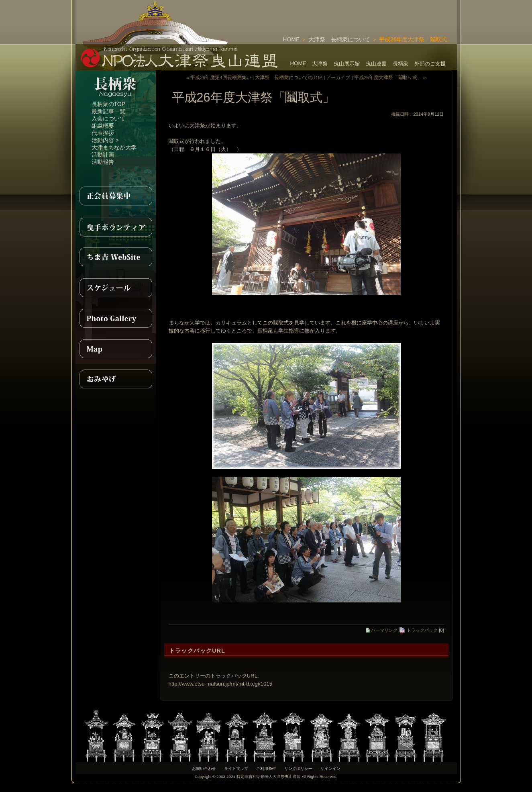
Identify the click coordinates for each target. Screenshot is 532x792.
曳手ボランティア (116, 227)
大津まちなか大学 (114, 147)
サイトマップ (236, 769)
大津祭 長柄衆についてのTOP (289, 77)
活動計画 (103, 155)
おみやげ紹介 (116, 379)
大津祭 (320, 64)
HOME (291, 39)
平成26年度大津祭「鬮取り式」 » (390, 77)
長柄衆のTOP (109, 104)
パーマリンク (382, 630)
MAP (116, 349)
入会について (108, 118)
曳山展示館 (347, 64)
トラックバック (418, 630)
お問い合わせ (204, 769)
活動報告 (103, 162)
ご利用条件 (266, 769)
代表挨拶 (103, 133)
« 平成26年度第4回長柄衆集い (219, 77)
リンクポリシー (298, 769)
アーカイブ (338, 77)
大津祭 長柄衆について (339, 39)
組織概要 (103, 126)
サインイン (330, 769)
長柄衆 (401, 64)
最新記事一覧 (108, 111)
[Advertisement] (363, 12)
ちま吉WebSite (116, 257)
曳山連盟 (376, 64)
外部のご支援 (430, 64)
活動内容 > (105, 140)
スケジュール (116, 288)
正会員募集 (116, 196)
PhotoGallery (116, 318)
